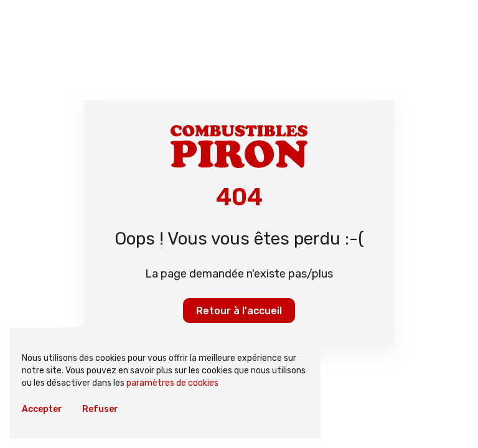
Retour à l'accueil (239, 311)
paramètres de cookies (172, 383)
